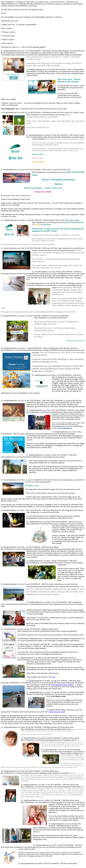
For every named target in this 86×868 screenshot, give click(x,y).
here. (54, 677)
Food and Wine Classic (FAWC (62, 685)
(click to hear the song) (57, 712)
